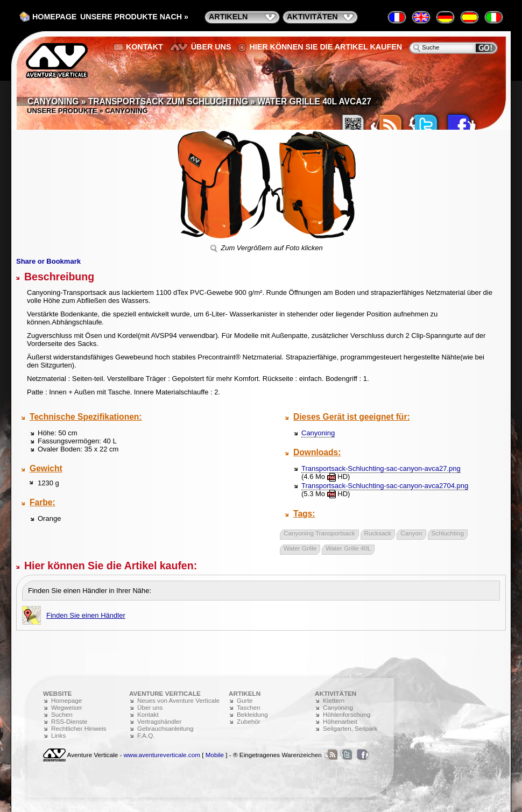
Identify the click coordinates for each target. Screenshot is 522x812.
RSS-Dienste (69, 721)
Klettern (334, 700)
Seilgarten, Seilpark (350, 728)
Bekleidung (252, 714)
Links (58, 735)
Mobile (215, 755)
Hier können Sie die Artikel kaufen (326, 47)
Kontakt (144, 47)
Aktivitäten (312, 17)
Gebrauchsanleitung (165, 728)
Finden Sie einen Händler (86, 615)
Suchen (62, 714)
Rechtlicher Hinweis (79, 728)
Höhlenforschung (347, 714)
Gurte (245, 700)
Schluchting (448, 533)
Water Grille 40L (348, 548)
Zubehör (249, 721)
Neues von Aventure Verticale (178, 700)
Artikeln (228, 17)
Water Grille (300, 548)
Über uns (211, 47)
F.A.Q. (146, 735)
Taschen (249, 707)
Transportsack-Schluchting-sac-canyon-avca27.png (381, 468)
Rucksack (378, 533)
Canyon (411, 533)
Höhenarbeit (340, 721)
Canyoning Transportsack (319, 533)
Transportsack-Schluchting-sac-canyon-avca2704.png (385, 486)
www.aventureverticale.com (162, 755)
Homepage (54, 17)
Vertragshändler (160, 721)
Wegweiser (67, 707)
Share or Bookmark (48, 261)
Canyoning (318, 433)
